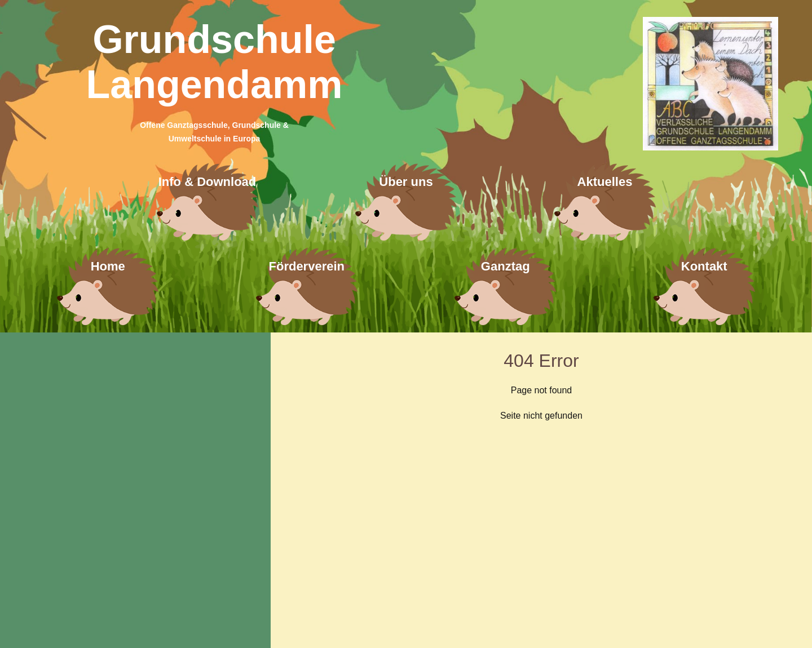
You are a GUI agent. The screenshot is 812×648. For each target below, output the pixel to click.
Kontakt (704, 266)
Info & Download (208, 182)
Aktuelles (605, 182)
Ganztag (506, 266)
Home (108, 266)
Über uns (406, 182)
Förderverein (307, 266)
